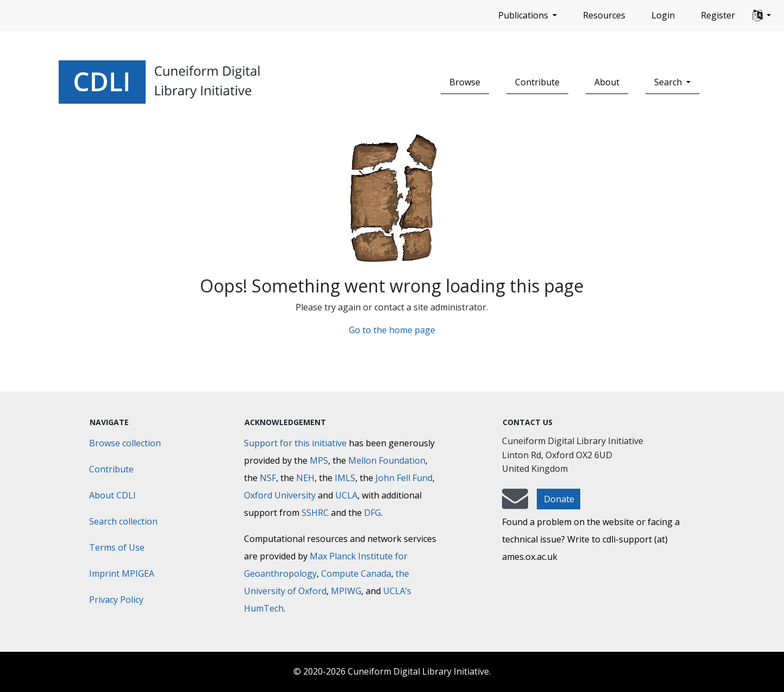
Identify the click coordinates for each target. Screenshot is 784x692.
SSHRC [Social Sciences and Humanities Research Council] (315, 513)
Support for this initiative (295, 443)
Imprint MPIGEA (122, 573)
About (607, 82)
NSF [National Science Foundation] (268, 478)
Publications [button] (524, 15)
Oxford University (280, 495)
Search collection (123, 521)
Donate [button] (559, 499)
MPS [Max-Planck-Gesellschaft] (319, 460)
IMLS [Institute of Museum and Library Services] (345, 478)
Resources (604, 15)
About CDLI (112, 495)
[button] (762, 16)
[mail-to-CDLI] (515, 504)
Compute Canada (356, 573)
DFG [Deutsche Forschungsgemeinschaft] (372, 513)
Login (663, 15)
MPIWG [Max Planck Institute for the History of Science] (346, 591)
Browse (465, 82)
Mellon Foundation (387, 460)
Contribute (537, 82)
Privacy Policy (116, 600)
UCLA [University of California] (346, 495)
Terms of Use (117, 547)
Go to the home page (392, 330)
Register (718, 15)
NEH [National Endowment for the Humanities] (305, 478)
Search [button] (669, 82)
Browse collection (125, 443)
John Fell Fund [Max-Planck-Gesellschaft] (404, 478)
